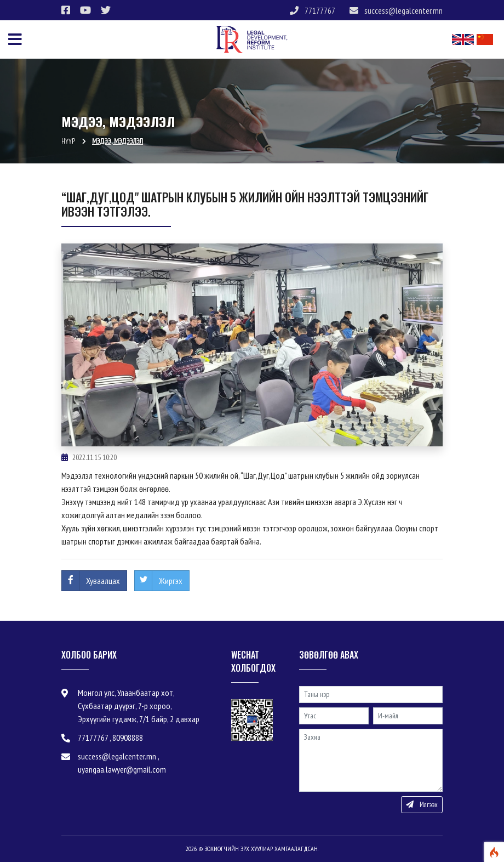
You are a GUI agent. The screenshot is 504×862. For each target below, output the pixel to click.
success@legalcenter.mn (396, 10)
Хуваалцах (103, 581)
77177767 (313, 10)
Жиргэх (171, 581)
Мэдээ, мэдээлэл (118, 141)
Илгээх (422, 804)
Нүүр (68, 141)
